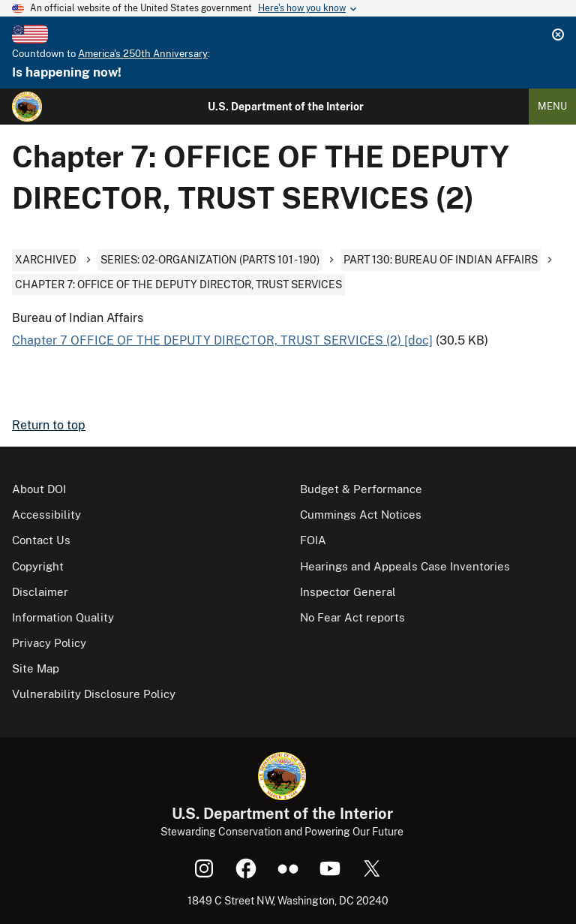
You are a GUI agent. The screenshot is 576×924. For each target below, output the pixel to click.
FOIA (313, 540)
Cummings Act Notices (361, 515)
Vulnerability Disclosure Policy (94, 694)
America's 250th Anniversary (143, 54)
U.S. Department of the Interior (286, 107)
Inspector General (348, 592)
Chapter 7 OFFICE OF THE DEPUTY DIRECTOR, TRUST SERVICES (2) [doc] (222, 340)
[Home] (27, 107)
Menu (552, 106)
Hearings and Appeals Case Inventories (405, 566)
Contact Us (41, 540)
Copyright (38, 566)
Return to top (49, 425)
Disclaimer (40, 592)
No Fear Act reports (352, 617)
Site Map (36, 668)
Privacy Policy (49, 643)
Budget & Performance (361, 489)
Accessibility (46, 515)
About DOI (39, 489)
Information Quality (63, 617)
